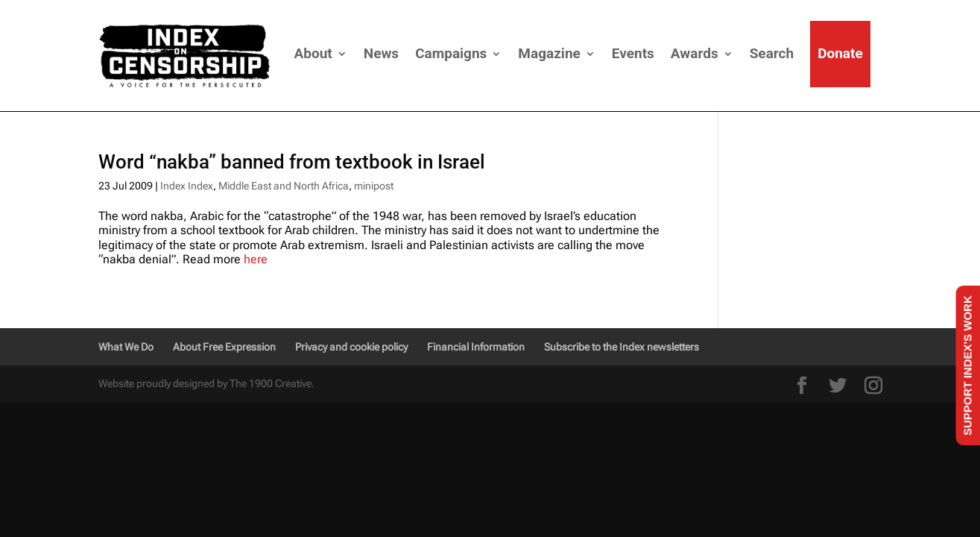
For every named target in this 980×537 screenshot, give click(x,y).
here (254, 259)
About (313, 53)
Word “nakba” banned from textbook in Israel (292, 162)
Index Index (187, 186)
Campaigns (451, 53)
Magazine (549, 53)
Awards (695, 53)
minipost (374, 186)
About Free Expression (224, 347)
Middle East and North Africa (284, 186)
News (381, 53)
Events (633, 53)
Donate (840, 53)
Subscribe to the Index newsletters (622, 347)
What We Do (126, 347)
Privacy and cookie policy (351, 347)
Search (772, 53)
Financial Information (476, 347)
